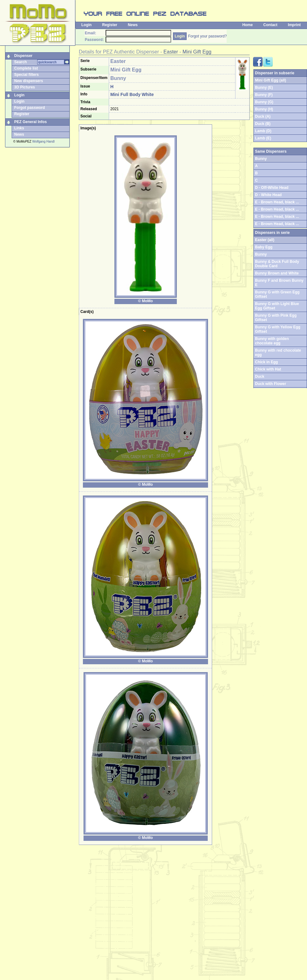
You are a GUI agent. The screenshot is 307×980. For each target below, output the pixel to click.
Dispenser (23, 56)
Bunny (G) (264, 102)
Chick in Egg (266, 362)
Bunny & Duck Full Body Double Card (277, 264)
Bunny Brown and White (277, 273)
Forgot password (29, 108)
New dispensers (29, 81)
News (133, 25)
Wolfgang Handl (43, 142)
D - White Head (268, 195)
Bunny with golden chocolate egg (272, 341)
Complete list (26, 68)
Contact (270, 25)
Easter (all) (265, 240)
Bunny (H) (264, 109)
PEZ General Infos (30, 122)
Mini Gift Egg (197, 52)
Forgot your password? (208, 36)
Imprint (294, 25)
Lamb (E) (263, 138)
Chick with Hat (268, 369)
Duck (260, 377)
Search (20, 62)
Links (19, 128)
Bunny (261, 254)
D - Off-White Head (272, 188)
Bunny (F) (264, 95)
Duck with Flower (271, 384)
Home (248, 25)
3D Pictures (25, 87)
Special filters (26, 75)
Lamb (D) (263, 131)
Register (110, 25)
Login (87, 25)
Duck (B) (263, 124)
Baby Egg (264, 247)
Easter (171, 52)
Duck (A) (263, 116)
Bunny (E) (264, 88)
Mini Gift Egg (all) (271, 80)
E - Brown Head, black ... (277, 202)
